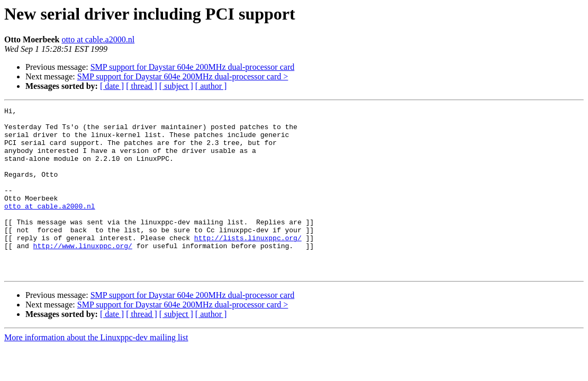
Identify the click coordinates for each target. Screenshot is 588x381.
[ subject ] (176, 86)
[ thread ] (142, 86)
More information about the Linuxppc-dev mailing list (96, 371)
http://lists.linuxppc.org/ (248, 265)
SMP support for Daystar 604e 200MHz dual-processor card (193, 67)
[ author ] (211, 86)
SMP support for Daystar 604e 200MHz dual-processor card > (183, 76)
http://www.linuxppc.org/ (83, 274)
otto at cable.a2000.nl (98, 39)
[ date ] (112, 86)
